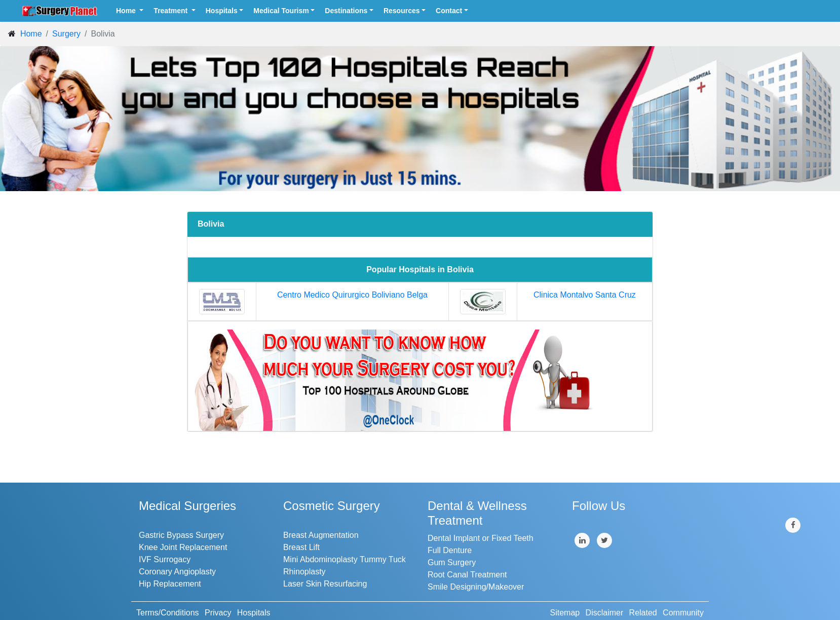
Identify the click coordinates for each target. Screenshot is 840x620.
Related (643, 613)
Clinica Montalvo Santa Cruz (585, 295)
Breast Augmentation (321, 535)
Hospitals (222, 11)
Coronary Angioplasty (177, 572)
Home (127, 11)
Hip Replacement (170, 584)
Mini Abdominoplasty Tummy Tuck (345, 559)
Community (683, 613)
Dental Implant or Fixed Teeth (481, 538)
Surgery (66, 34)
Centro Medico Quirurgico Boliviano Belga (352, 295)
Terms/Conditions (168, 613)
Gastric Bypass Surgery (181, 535)
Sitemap (565, 613)
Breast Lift (301, 547)
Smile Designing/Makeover (476, 587)
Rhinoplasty (304, 572)
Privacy (218, 613)
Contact (449, 11)
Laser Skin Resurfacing (325, 584)
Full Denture (450, 550)
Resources (402, 11)
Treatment (171, 11)
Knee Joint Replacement (183, 547)
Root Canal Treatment (467, 575)
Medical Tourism (281, 11)
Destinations (346, 11)
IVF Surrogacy (165, 559)
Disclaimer (605, 613)
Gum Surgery (452, 562)
